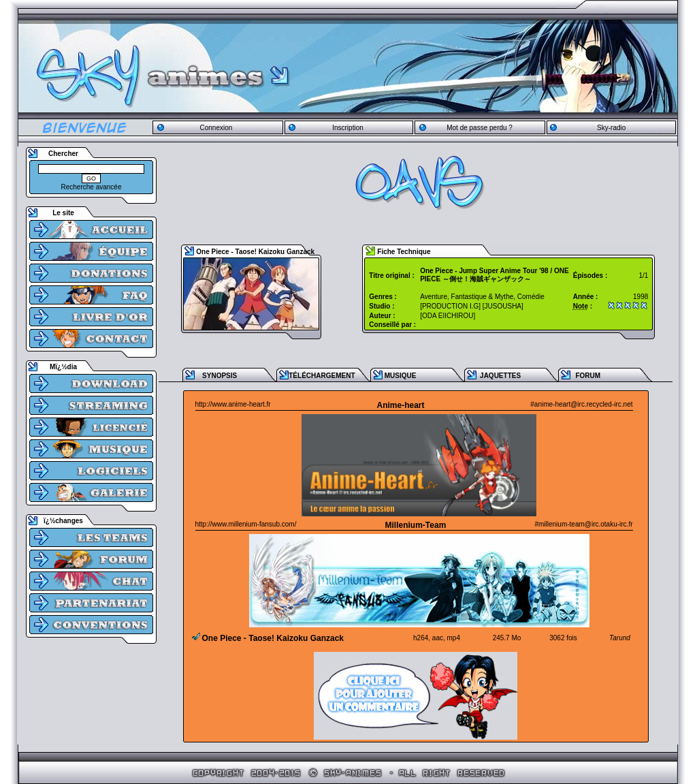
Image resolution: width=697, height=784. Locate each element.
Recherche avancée (92, 187)
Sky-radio (611, 128)
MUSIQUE (401, 376)
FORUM (588, 376)
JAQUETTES (500, 376)
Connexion (216, 128)
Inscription (348, 128)
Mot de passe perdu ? (480, 128)
